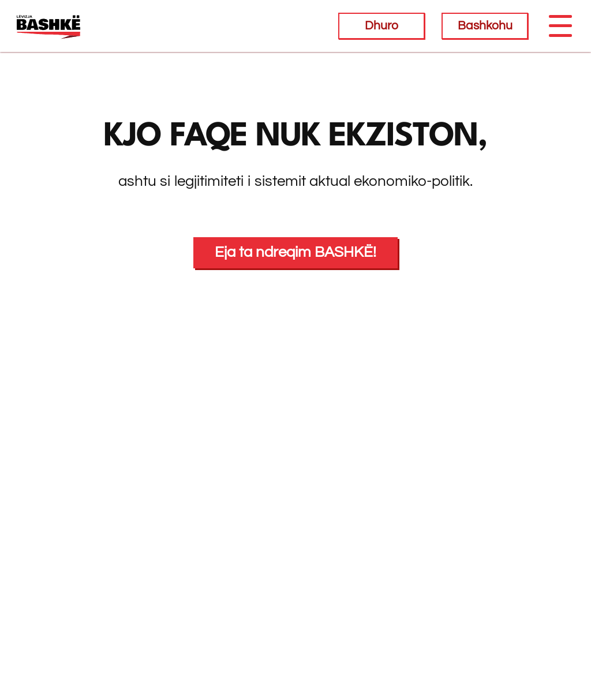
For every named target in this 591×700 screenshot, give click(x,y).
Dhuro (381, 26)
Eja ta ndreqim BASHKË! (295, 252)
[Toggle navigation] (560, 26)
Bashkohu (485, 26)
